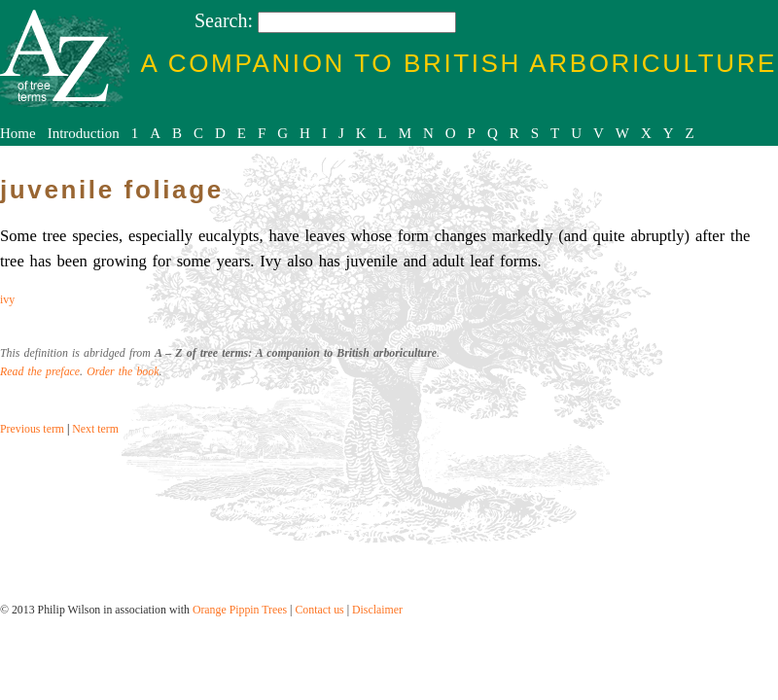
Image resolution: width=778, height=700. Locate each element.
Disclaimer (377, 610)
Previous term (32, 429)
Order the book (123, 371)
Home (18, 133)
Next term (95, 429)
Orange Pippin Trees (240, 610)
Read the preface (40, 371)
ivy (7, 299)
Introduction (84, 133)
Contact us (319, 610)
